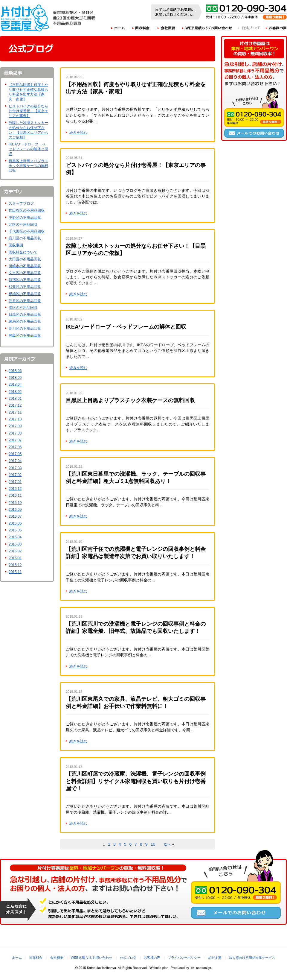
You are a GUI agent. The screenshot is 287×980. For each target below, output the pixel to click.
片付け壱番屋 (25, 18)
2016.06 (15, 523)
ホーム (118, 28)
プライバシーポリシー (184, 958)
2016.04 (15, 537)
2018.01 (15, 399)
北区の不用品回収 (23, 224)
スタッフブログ (21, 203)
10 (153, 844)
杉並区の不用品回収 (25, 287)
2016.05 (15, 530)
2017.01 (15, 482)
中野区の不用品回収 (25, 218)
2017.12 (15, 405)
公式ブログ (249, 28)
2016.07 (15, 516)
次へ (167, 844)
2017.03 (15, 468)
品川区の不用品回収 (25, 238)
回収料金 (141, 28)
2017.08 (15, 433)
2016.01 (15, 558)
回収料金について (23, 252)
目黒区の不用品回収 (25, 314)
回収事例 (16, 245)
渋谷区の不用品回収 (25, 301)
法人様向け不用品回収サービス (252, 958)
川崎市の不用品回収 (25, 266)
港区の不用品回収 (23, 308)
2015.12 (15, 565)
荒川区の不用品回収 (25, 329)
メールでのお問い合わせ (254, 133)
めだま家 (215, 958)
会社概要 (167, 28)
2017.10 (15, 419)
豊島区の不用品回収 (25, 335)
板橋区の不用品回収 (25, 294)
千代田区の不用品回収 (27, 231)
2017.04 (15, 461)
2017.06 (15, 447)
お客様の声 (276, 28)
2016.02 (15, 551)
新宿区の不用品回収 (25, 280)
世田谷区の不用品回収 (27, 210)
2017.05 (15, 454)
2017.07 (15, 440)
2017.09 (15, 426)
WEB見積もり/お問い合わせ (207, 28)
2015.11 (15, 572)
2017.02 (15, 475)
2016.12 (15, 489)
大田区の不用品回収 (25, 259)
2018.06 (15, 371)
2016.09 (15, 510)
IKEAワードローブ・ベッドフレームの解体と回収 (28, 149)
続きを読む (78, 133)
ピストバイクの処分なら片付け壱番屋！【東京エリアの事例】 (28, 111)
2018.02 (15, 392)
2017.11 (15, 412)
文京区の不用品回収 (25, 273)
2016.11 (15, 496)
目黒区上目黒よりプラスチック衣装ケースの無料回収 (28, 166)
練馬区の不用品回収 (25, 321)
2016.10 (15, 503)
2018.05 (15, 378)
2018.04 (15, 385)
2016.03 (15, 544)
